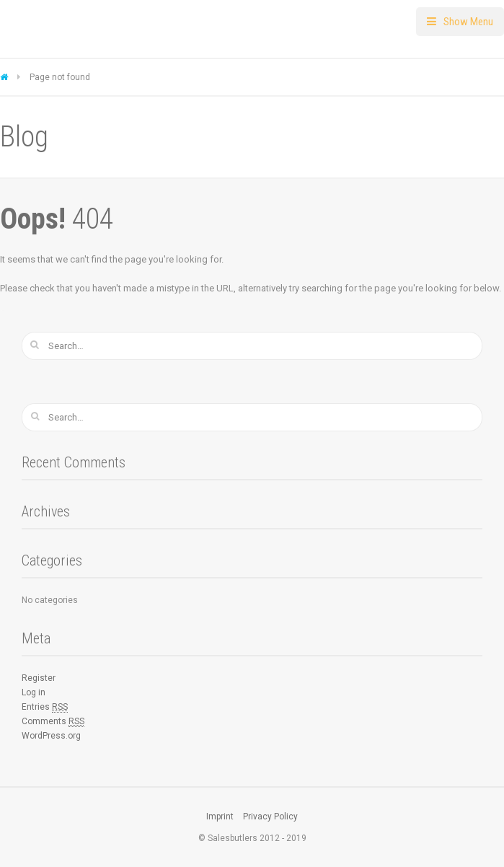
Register (39, 678)
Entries (45, 707)
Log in (34, 692)
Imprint (220, 817)
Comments (53, 722)
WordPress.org (51, 736)
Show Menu (468, 22)
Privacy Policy (270, 817)
